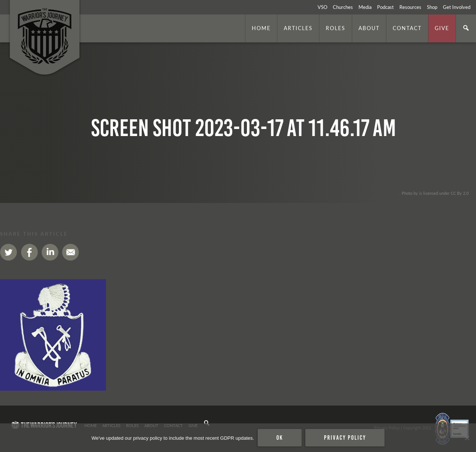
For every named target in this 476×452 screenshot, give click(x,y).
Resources (410, 7)
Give (442, 28)
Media (365, 7)
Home (261, 28)
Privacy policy (345, 438)
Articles (298, 28)
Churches (343, 7)
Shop (432, 7)
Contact (407, 28)
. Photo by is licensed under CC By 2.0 (434, 193)
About (369, 28)
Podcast (385, 7)
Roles (336, 28)
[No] (467, 438)
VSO (322, 7)
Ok (280, 438)
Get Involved (457, 7)
